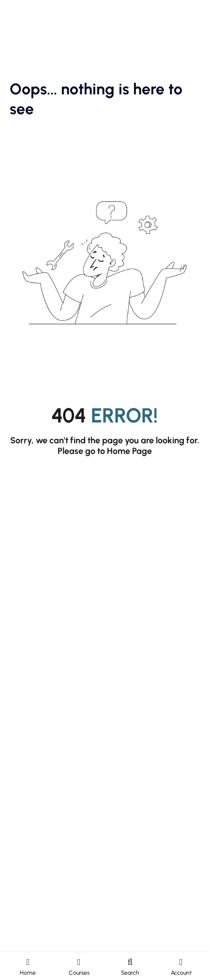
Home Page (129, 451)
